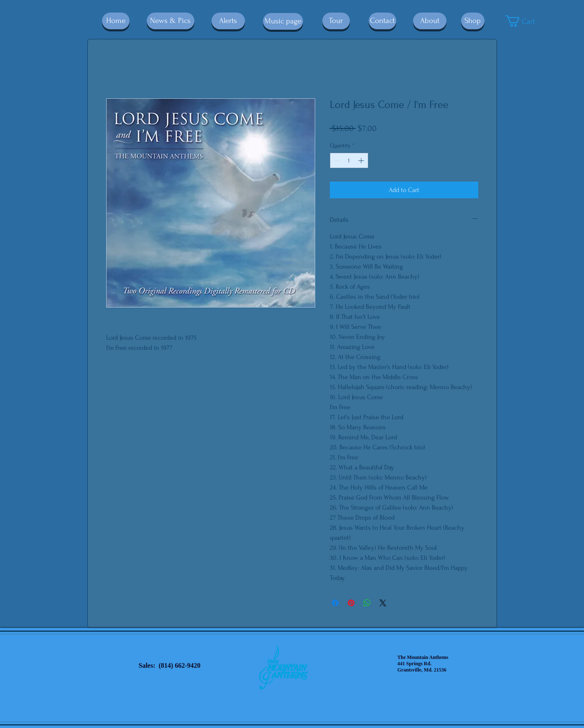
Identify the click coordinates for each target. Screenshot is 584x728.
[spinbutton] (349, 160)
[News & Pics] (171, 21)
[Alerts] (228, 21)
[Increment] (362, 160)
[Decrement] (336, 160)
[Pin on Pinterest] (351, 603)
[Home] (116, 21)
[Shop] (473, 21)
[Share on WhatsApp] (367, 603)
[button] (527, 21)
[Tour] (336, 21)
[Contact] (383, 21)
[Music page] (283, 21)
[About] (430, 21)
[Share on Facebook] (335, 603)
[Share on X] (383, 603)
